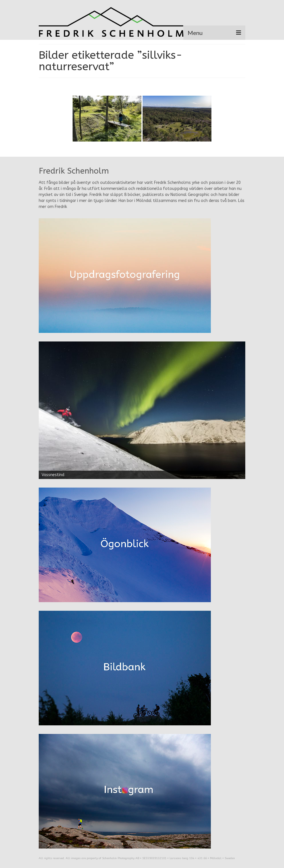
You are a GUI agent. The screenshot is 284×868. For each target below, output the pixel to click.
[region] (142, 410)
